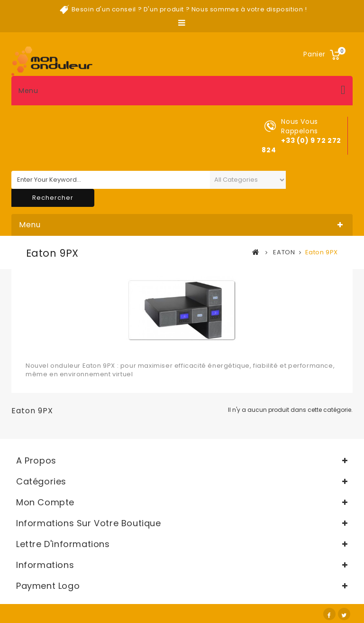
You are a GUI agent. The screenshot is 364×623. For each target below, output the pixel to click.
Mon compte (45, 502)
